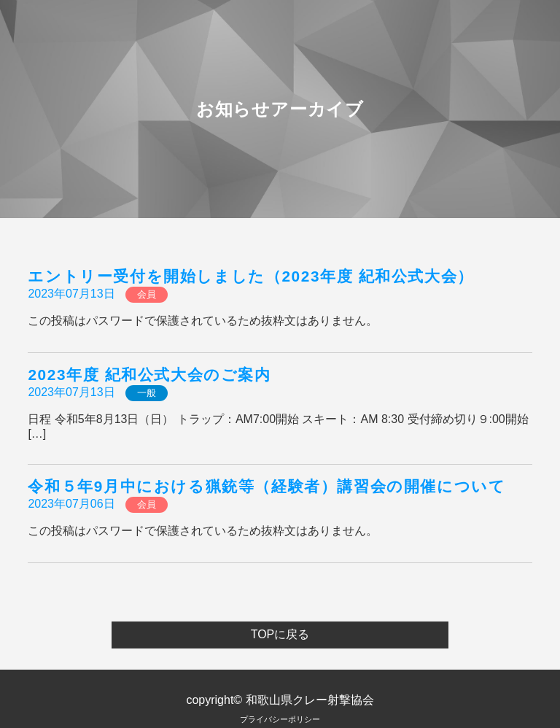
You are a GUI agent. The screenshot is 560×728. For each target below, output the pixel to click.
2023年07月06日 (71, 504)
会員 (147, 294)
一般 (147, 393)
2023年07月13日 (71, 294)
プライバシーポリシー (280, 719)
